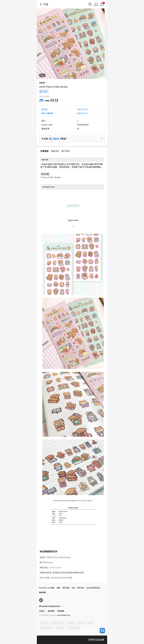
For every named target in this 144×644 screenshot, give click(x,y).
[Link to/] (96, 4)
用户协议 (81, 588)
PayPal (90, 623)
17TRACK (60, 628)
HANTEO (44, 623)
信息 (73, 588)
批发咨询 (61, 611)
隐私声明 (42, 592)
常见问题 (66, 588)
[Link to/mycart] (102, 4)
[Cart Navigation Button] (102, 4)
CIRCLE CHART (58, 623)
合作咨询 (51, 611)
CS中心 (42, 611)
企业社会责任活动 (93, 588)
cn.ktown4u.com (64, 615)
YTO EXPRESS (46, 628)
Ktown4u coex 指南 (47, 588)
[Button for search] (90, 4)
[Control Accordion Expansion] (72, 139)
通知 (58, 588)
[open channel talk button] (102, 631)
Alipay (71, 623)
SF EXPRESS (73, 628)
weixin (81, 623)
